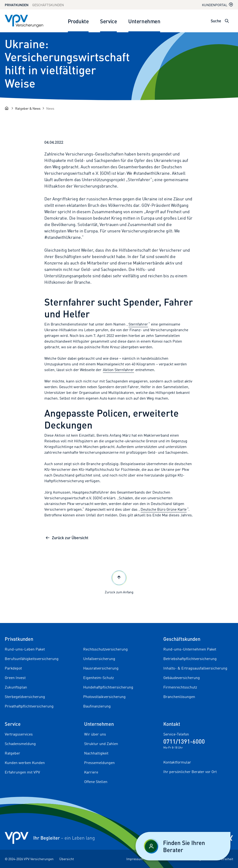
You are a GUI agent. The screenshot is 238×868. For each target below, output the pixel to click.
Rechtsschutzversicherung (105, 649)
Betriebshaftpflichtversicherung (190, 659)
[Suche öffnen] (227, 21)
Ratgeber (12, 753)
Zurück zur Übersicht (67, 538)
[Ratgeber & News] (28, 108)
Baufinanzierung (97, 706)
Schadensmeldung (20, 744)
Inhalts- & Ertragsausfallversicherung (195, 668)
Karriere (91, 772)
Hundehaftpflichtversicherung (108, 687)
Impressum (135, 859)
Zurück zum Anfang (119, 582)
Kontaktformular (177, 762)
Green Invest (15, 678)
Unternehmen (144, 21)
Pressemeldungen (99, 763)
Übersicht (67, 859)
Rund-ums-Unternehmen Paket (190, 649)
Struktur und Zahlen (101, 744)
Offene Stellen (96, 782)
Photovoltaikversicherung (104, 697)
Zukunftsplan (16, 687)
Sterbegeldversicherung (25, 697)
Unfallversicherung (99, 659)
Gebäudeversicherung (182, 678)
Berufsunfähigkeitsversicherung (32, 659)
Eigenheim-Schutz (98, 678)
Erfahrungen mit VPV (22, 772)
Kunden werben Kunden (25, 763)
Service (108, 21)
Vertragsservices (19, 734)
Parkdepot (13, 668)
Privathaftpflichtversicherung (29, 706)
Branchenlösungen (179, 697)
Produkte (78, 21)
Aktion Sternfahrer (118, 370)
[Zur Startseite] (24, 21)
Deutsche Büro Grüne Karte (164, 509)
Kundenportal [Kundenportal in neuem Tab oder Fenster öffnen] (218, 5)
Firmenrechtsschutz (180, 687)
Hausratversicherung (101, 668)
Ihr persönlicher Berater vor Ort (190, 772)
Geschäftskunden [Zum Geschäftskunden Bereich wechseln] (48, 5)
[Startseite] (7, 108)
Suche (216, 21)
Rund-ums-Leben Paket (25, 649)
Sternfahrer (138, 324)
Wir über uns (95, 734)
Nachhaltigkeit (96, 753)
